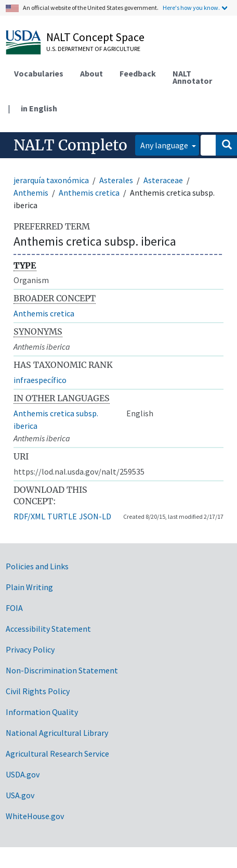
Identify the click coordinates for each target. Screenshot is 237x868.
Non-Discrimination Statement (62, 670)
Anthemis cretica (89, 193)
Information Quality (42, 712)
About (91, 73)
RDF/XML (29, 516)
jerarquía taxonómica (51, 180)
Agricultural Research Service (57, 754)
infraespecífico (40, 380)
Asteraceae (163, 180)
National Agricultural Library (57, 733)
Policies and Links (37, 566)
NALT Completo (70, 145)
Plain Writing (29, 587)
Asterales (116, 180)
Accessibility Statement (48, 629)
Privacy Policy (30, 649)
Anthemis (31, 193)
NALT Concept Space (95, 37)
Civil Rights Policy (38, 691)
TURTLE (62, 516)
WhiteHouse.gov (35, 816)
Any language (165, 145)
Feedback (138, 73)
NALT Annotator (192, 77)
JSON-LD (95, 516)
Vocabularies (39, 73)
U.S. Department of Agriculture (93, 49)
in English (39, 108)
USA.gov (20, 795)
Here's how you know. (191, 8)
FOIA (14, 608)
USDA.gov (23, 774)
